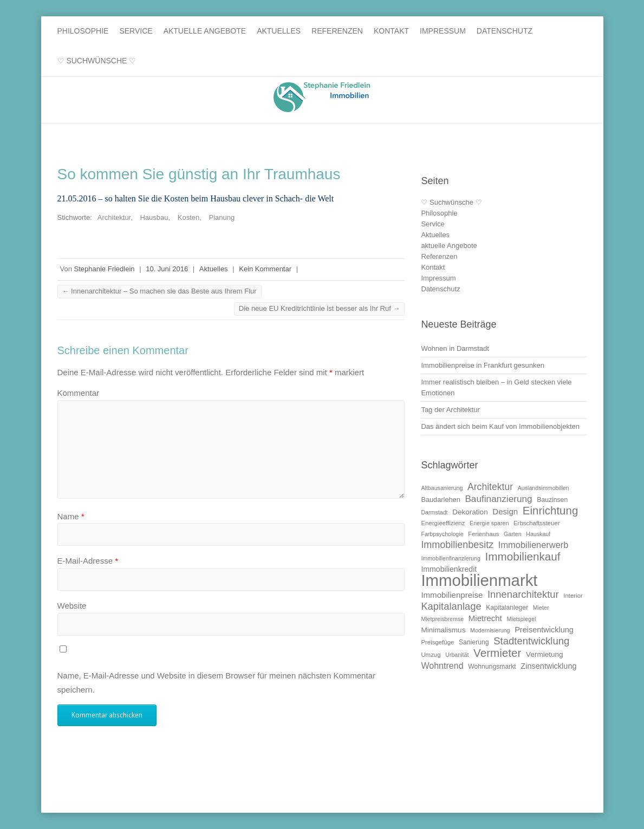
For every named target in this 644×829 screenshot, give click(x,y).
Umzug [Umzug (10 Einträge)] (431, 655)
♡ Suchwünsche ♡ (97, 61)
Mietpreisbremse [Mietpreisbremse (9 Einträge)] (442, 619)
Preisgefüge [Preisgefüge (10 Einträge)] (437, 642)
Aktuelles (279, 31)
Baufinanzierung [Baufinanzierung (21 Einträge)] (498, 499)
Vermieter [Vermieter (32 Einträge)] (497, 653)
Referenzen (337, 31)
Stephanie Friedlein (105, 269)
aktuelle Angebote (205, 31)
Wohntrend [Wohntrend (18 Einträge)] (442, 665)
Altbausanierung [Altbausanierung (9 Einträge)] (442, 488)
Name (71, 516)
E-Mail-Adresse (88, 561)
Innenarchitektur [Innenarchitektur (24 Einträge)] (523, 594)
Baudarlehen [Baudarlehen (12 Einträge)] (440, 500)
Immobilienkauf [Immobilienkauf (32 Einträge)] (523, 556)
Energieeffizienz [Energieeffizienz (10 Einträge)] (443, 523)
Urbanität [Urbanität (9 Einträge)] (457, 655)
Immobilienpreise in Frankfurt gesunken (483, 365)
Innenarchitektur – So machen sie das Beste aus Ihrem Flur (160, 291)
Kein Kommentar (265, 269)
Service (136, 31)
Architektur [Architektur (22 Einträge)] (490, 487)
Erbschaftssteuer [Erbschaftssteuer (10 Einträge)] (537, 523)
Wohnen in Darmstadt (455, 348)
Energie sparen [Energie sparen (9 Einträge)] (489, 523)
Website (72, 606)
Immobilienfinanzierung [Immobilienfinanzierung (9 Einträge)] (451, 558)
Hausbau (154, 217)
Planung (222, 217)
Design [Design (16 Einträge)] (505, 511)
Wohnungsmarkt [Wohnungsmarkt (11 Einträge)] (492, 667)
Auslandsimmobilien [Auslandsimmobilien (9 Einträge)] (544, 488)
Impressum (443, 31)
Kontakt (391, 31)
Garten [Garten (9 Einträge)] (513, 534)
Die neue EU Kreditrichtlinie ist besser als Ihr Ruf (320, 308)
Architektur (114, 217)
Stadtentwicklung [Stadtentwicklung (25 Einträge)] (531, 641)
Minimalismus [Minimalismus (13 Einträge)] (443, 630)
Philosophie (83, 31)
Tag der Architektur (450, 410)
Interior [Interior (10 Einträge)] (573, 596)
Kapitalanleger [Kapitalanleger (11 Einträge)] (507, 608)
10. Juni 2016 (167, 269)
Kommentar (79, 393)
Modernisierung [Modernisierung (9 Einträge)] (490, 630)
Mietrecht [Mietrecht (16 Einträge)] (485, 618)
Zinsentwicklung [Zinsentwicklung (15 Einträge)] (548, 666)
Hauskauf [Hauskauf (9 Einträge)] (538, 534)
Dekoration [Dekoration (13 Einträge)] (470, 512)
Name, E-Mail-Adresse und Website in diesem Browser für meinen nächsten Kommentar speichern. (216, 683)
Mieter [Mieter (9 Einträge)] (541, 608)
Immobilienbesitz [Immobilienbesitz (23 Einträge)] (457, 545)
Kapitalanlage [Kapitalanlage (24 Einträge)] (451, 606)
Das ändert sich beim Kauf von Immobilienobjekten (500, 426)
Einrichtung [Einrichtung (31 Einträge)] (550, 510)
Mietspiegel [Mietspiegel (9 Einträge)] (521, 619)
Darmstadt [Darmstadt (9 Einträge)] (434, 512)
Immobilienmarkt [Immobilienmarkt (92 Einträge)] (479, 580)
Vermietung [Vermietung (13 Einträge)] (545, 654)
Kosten (188, 217)
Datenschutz (505, 31)
